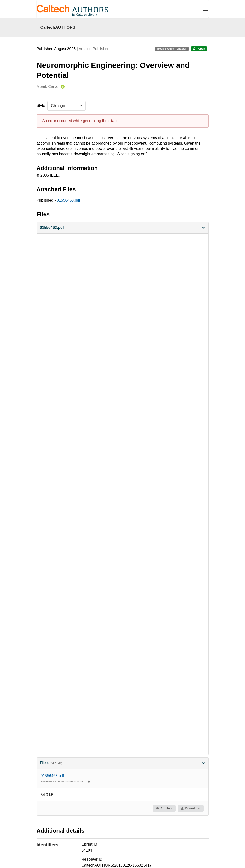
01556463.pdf (68, 200)
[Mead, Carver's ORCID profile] (62, 87)
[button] (123, 228)
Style (41, 105)
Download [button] (190, 808)
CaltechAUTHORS (58, 27)
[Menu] (206, 9)
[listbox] (67, 106)
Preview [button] (164, 808)
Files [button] (123, 763)
